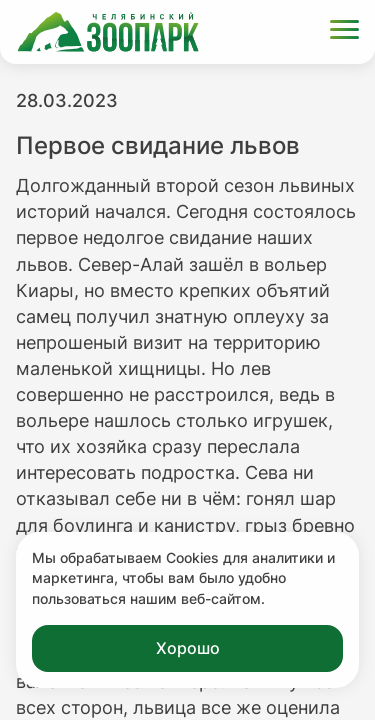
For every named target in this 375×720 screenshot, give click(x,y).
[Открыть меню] (344, 32)
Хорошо (188, 648)
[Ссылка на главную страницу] (108, 32)
